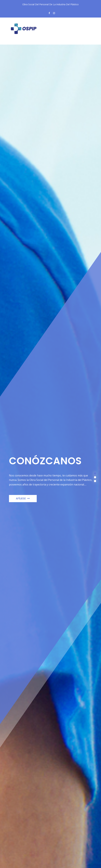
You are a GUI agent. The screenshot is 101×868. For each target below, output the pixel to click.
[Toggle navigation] (17, 42)
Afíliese (23, 501)
